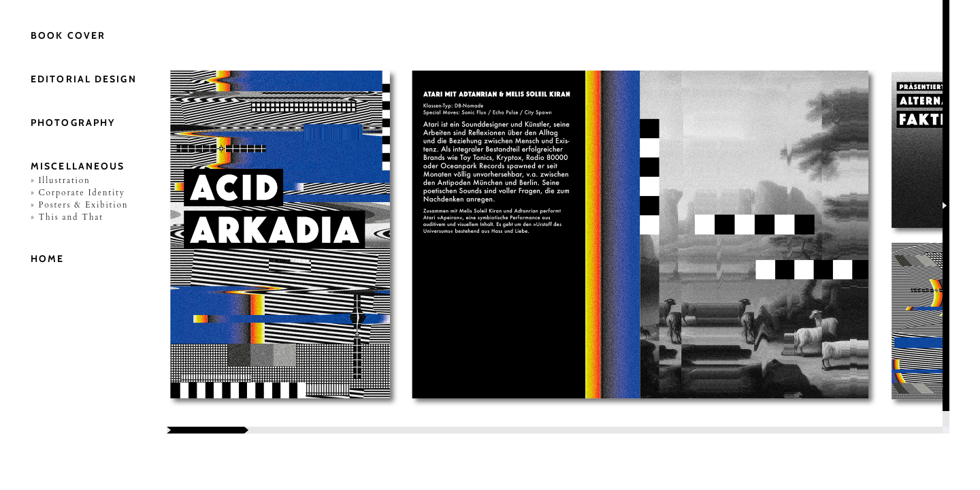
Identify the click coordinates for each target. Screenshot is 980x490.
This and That (70, 217)
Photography (73, 122)
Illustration (64, 180)
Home (47, 259)
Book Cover (68, 35)
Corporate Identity (81, 193)
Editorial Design (84, 79)
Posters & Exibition (83, 205)
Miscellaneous (78, 166)
